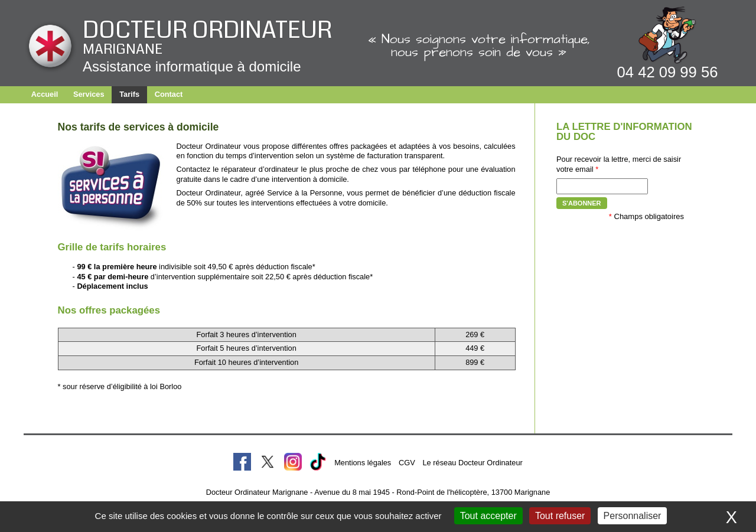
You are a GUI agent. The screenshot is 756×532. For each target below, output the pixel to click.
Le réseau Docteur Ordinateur (472, 463)
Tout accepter (488, 516)
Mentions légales (363, 463)
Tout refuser (560, 516)
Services (89, 94)
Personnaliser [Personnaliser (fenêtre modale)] (633, 516)
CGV (407, 463)
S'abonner (582, 203)
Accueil (45, 94)
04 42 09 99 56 (668, 72)
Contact (169, 94)
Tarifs (129, 94)
